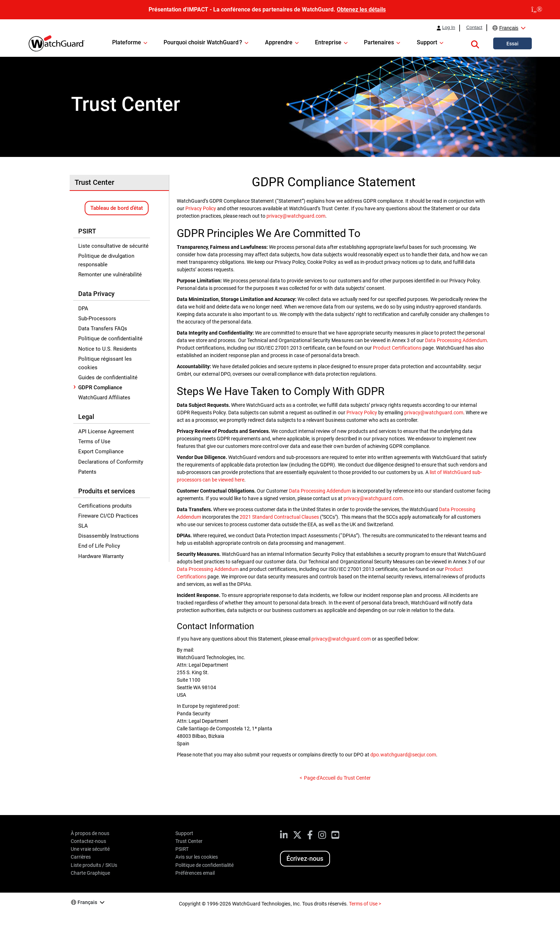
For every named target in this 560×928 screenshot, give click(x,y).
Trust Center (94, 182)
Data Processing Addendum (456, 340)
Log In (449, 28)
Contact (474, 28)
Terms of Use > (365, 904)
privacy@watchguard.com (296, 216)
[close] (537, 10)
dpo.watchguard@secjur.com (403, 755)
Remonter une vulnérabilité (110, 275)
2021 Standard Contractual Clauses (279, 517)
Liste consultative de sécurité (113, 246)
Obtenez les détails (361, 9)
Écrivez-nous (305, 858)
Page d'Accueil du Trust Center (337, 778)
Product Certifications (397, 348)
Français (509, 28)
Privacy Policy (201, 208)
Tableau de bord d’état (116, 208)
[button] (475, 43)
